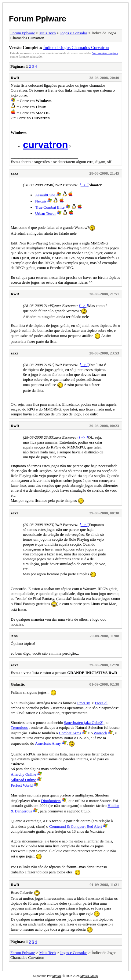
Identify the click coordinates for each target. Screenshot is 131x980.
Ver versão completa (105, 53)
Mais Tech (47, 33)
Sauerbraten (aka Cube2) (84, 723)
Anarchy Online (23, 774)
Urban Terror (45, 213)
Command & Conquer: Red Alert (76, 826)
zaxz (15, 173)
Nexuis (41, 201)
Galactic (18, 684)
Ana (14, 636)
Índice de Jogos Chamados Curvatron (76, 47)
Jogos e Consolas (74, 33)
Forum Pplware (38, 19)
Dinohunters (51, 801)
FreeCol (101, 703)
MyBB (56, 976)
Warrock (100, 733)
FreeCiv (84, 703)
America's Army (48, 743)
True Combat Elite (50, 207)
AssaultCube (45, 195)
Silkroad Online (23, 780)
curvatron (45, 145)
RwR (15, 78)
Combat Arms (70, 733)
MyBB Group (89, 976)
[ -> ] (84, 185)
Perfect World (22, 785)
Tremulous (19, 727)
